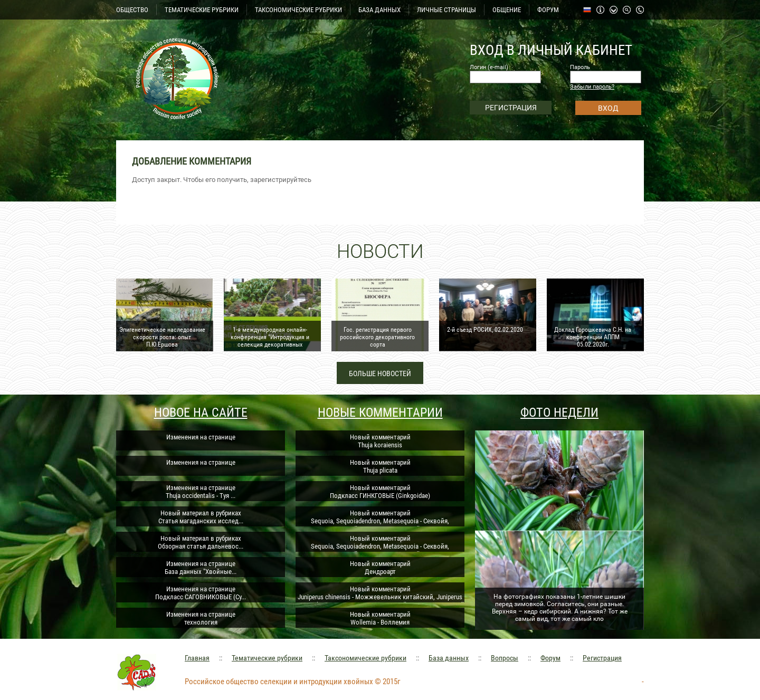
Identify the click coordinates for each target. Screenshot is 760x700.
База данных (449, 658)
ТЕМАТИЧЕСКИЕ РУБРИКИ (202, 10)
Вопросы (505, 658)
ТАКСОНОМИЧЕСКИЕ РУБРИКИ (298, 10)
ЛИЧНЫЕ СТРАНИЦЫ (446, 10)
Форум (550, 658)
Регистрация (602, 658)
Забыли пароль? (592, 87)
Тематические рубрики (267, 658)
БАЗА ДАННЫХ (379, 10)
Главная (197, 658)
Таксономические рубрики (365, 658)
